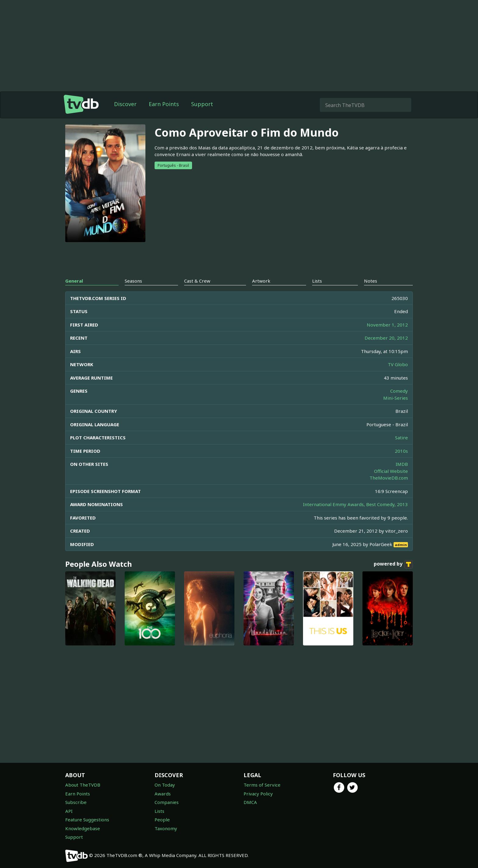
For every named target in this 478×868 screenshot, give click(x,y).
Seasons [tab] (133, 281)
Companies (167, 802)
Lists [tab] (317, 281)
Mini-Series (396, 398)
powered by (393, 564)
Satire (401, 438)
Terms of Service (262, 785)
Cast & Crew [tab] (197, 281)
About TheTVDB (83, 785)
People (162, 820)
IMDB (402, 464)
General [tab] (74, 281)
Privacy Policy (258, 794)
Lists (159, 811)
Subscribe (76, 802)
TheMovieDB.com (389, 478)
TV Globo (398, 364)
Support (202, 104)
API (69, 811)
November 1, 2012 (387, 325)
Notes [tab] (371, 281)
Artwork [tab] (261, 281)
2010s (401, 451)
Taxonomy (166, 828)
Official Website (391, 471)
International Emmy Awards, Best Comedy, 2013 (355, 504)
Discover (125, 104)
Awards (163, 794)
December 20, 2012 (386, 338)
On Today (165, 785)
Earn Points (164, 104)
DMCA (250, 802)
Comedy (399, 391)
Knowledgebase (83, 828)
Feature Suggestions (87, 820)
